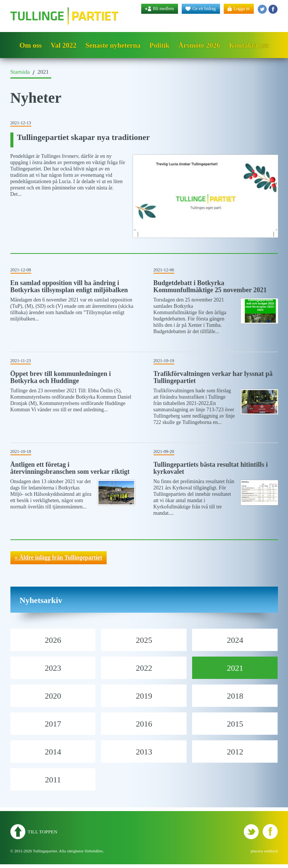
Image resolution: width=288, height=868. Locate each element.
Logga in (242, 9)
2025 (144, 640)
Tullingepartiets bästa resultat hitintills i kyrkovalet (211, 468)
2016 (144, 724)
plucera (257, 851)
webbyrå (271, 851)
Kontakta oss (249, 45)
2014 (53, 752)
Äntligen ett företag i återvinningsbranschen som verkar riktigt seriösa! (70, 472)
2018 (235, 696)
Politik (159, 45)
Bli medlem (164, 9)
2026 (53, 640)
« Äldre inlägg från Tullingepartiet (59, 557)
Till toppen (43, 832)
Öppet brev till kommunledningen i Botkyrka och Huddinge (61, 377)
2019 (144, 696)
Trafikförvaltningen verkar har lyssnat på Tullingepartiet (213, 377)
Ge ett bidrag (204, 9)
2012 (235, 752)
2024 (235, 640)
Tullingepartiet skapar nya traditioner (84, 137)
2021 (235, 668)
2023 (53, 668)
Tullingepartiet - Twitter (262, 9)
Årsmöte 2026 (199, 45)
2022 (144, 668)
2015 (235, 724)
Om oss (31, 45)
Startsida (20, 72)
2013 (144, 752)
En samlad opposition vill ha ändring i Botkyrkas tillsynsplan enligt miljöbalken (69, 286)
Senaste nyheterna (113, 45)
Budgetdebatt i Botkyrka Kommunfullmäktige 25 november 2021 (210, 286)
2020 (53, 696)
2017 (53, 724)
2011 (53, 780)
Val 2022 (64, 45)
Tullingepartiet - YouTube (273, 9)
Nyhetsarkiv (41, 600)
